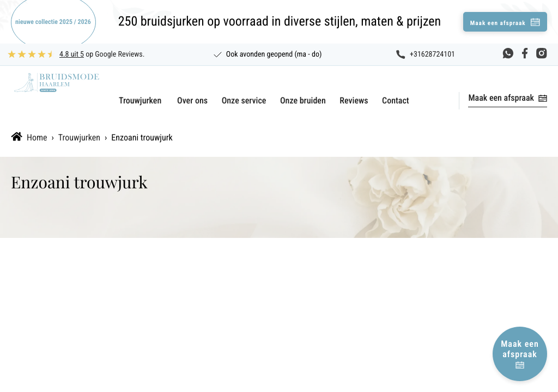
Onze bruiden (303, 100)
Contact (396, 100)
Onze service (244, 100)
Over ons (192, 100)
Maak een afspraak (501, 98)
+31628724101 (432, 54)
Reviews (354, 100)
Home (37, 137)
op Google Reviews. (102, 54)
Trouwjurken (140, 100)
